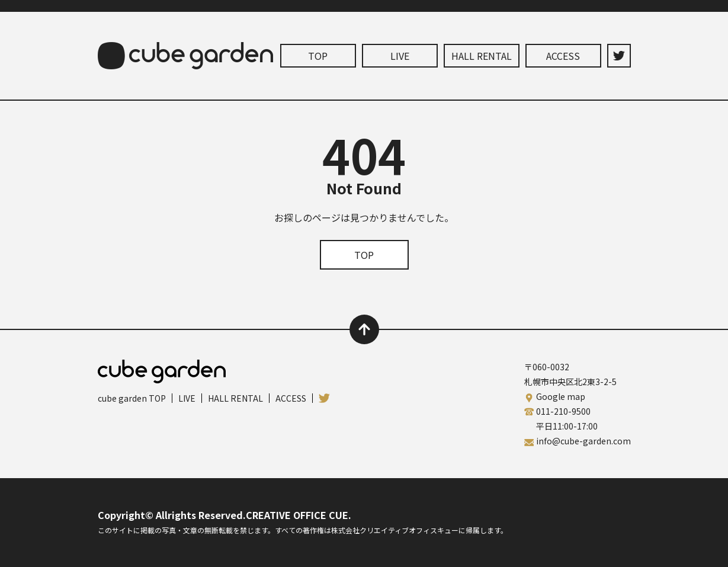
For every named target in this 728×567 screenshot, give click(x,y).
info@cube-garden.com (583, 441)
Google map (561, 396)
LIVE (400, 56)
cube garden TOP (132, 398)
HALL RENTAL (482, 56)
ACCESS (563, 56)
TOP (318, 56)
